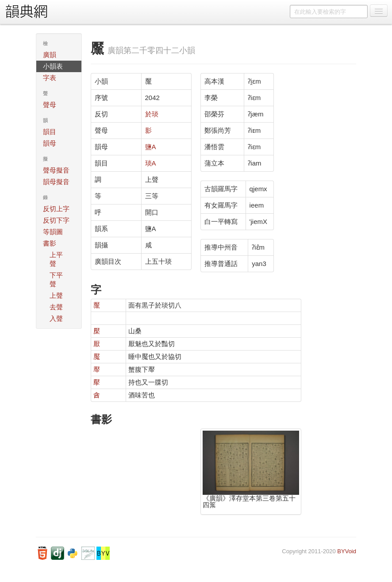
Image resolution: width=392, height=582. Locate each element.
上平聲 (56, 259)
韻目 (50, 132)
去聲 (56, 307)
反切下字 (56, 220)
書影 (50, 243)
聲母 (50, 105)
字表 (50, 78)
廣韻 (50, 55)
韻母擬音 (56, 182)
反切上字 (56, 209)
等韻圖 (53, 232)
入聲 (56, 318)
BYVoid (347, 551)
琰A (151, 163)
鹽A (151, 147)
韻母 (50, 143)
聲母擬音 (56, 170)
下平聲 (56, 279)
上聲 (56, 295)
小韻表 (53, 66)
